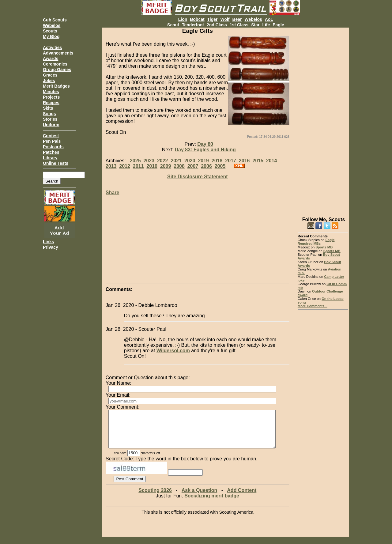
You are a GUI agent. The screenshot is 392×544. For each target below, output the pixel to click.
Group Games (57, 70)
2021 (176, 161)
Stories (50, 119)
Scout (173, 25)
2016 (244, 161)
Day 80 (205, 144)
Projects (51, 97)
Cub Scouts (55, 20)
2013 (111, 166)
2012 (125, 166)
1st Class (239, 25)
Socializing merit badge (212, 503)
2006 (206, 166)
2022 (163, 161)
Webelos (52, 25)
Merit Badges (56, 86)
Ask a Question (199, 498)
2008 (179, 166)
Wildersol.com (173, 351)
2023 (149, 161)
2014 (272, 161)
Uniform (51, 125)
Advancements (58, 53)
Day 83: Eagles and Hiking (205, 150)
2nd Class (217, 25)
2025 (135, 161)
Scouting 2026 (155, 498)
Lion (183, 19)
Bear (237, 19)
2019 (203, 161)
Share (112, 193)
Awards (51, 59)
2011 (138, 166)
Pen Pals (52, 141)
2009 (166, 166)
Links (49, 242)
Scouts (50, 31)
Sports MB (324, 247)
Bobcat (197, 19)
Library (50, 158)
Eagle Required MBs (316, 242)
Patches (51, 152)
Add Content (242, 498)
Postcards (53, 147)
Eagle (278, 25)
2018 (217, 161)
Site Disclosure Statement (197, 177)
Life (266, 25)
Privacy (51, 247)
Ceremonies (55, 64)
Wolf (225, 19)
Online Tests (56, 163)
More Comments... (313, 306)
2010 (152, 166)
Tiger (213, 19)
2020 (190, 161)
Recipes (51, 103)
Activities (52, 47)
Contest (51, 136)
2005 (220, 166)
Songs (49, 114)
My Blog (51, 36)
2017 (231, 161)
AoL (269, 19)
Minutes (51, 92)
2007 (193, 166)
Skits (48, 108)
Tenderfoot (193, 25)
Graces (50, 75)
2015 (258, 161)
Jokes (49, 81)
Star (255, 25)
